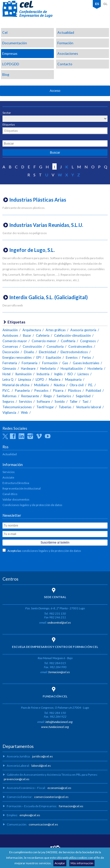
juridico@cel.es (43, 756)
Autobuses (10, 335)
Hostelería (95, 368)
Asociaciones (68, 53)
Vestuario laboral (89, 407)
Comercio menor (44, 341)
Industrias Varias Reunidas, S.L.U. (46, 225)
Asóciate (8, 477)
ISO (70, 374)
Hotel (6, 374)
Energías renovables (17, 357)
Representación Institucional (22, 488)
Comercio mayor (15, 341)
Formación (65, 43)
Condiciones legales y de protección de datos (32, 505)
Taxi (85, 401)
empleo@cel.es (30, 815)
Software (43, 401)
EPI (39, 357)
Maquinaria (73, 379)
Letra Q (8, 379)
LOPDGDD (11, 64)
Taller (74, 401)
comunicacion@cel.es (43, 824)
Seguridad (83, 396)
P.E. (91, 385)
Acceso (55, 91)
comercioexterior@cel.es (51, 797)
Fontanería (30, 363)
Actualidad (66, 32)
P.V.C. (6, 390)
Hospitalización (72, 368)
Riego (48, 396)
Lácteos (83, 374)
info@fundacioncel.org (59, 722)
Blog (6, 74)
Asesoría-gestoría (83, 330)
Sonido (60, 401)
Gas (65, 363)
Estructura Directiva (16, 483)
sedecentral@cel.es (59, 622)
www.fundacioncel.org (55, 727)
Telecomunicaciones (17, 407)
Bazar (27, 335)
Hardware (28, 368)
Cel (5, 32)
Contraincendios (80, 346)
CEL (27, 9)
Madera (55, 379)
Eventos (72, 357)
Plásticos (75, 390)
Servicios (25, 401)
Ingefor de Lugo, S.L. (32, 250)
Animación (10, 330)
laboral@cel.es (41, 766)
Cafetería (43, 335)
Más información (82, 863)
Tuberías (65, 407)
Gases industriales (86, 363)
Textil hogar (45, 407)
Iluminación (23, 374)
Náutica (59, 385)
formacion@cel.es (59, 672)
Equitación (54, 357)
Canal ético (10, 494)
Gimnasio (9, 368)
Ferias (87, 357)
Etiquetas (9, 124)
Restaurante (30, 396)
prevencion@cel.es (17, 779)
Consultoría (55, 346)
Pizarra (58, 390)
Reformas (9, 396)
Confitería (68, 341)
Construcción (32, 346)
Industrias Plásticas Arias (38, 200)
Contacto (65, 64)
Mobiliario (42, 385)
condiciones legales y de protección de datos (51, 551)
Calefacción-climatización (72, 335)
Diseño (29, 352)
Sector (7, 113)
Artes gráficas (56, 330)
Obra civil (77, 385)
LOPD (40, 379)
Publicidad (93, 390)
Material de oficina (16, 385)
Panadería (22, 390)
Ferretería (10, 363)
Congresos (88, 341)
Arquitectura (32, 330)
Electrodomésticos (74, 352)
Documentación (15, 43)
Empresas (10, 53)
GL (105, 4)
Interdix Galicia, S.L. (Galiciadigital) (49, 297)
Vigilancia (9, 412)
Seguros (8, 401)
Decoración (11, 352)
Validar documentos (16, 499)
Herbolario (48, 368)
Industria (43, 374)
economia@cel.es (59, 788)
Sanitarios (64, 396)
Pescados (41, 390)
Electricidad (47, 352)
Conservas (10, 346)
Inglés (58, 374)
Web (24, 412)
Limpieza (25, 379)
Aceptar (60, 863)
